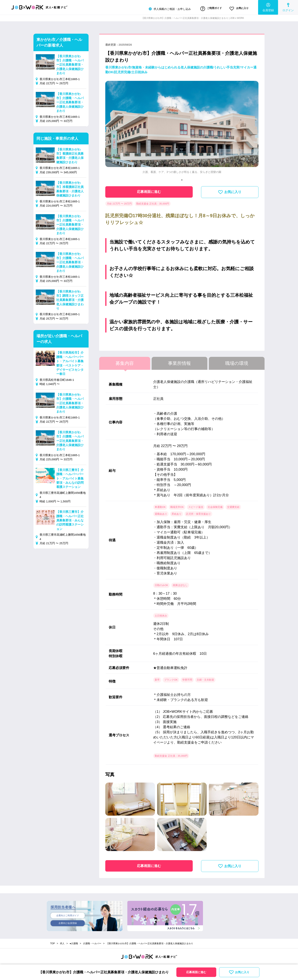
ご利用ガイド (205, 8)
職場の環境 (237, 362)
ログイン (288, 7)
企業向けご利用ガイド (68, 914)
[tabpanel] (182, 128)
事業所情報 (179, 362)
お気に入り (237, 8)
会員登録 (268, 7)
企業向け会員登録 (68, 923)
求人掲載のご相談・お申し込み (161, 8)
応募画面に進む (149, 191)
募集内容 (125, 362)
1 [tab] (182, 179)
